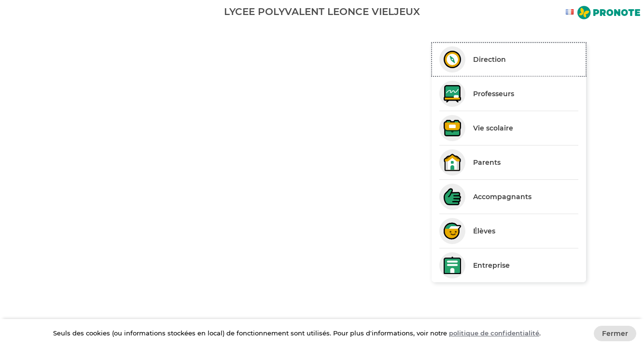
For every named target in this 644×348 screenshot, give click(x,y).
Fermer (615, 333)
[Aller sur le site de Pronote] (609, 14)
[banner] (322, 11)
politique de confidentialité (494, 333)
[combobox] (571, 12)
